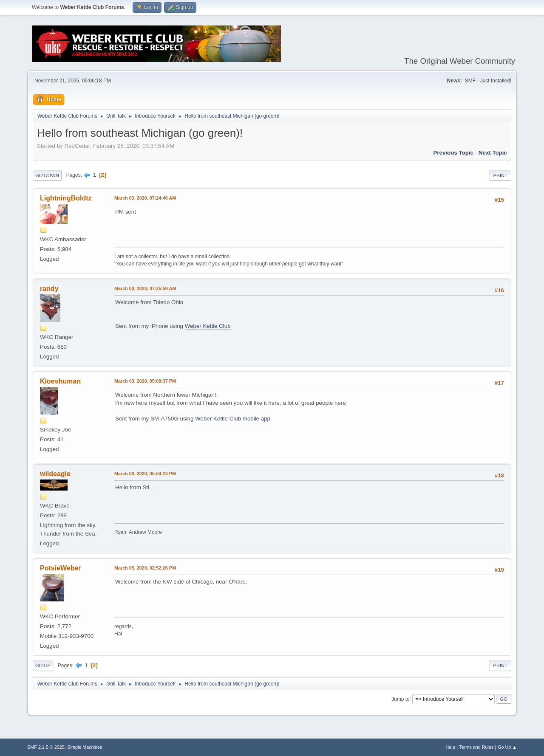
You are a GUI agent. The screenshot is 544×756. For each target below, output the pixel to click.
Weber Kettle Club (208, 326)
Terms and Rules (477, 747)
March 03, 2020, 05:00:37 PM (145, 381)
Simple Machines (85, 747)
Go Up (43, 666)
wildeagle (55, 474)
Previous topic (453, 153)
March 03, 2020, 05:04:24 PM (145, 474)
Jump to (401, 699)
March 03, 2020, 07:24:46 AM (145, 198)
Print (500, 175)
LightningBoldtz (66, 198)
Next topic (493, 153)
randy (49, 289)
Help (450, 747)
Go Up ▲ (507, 747)
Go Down (47, 175)
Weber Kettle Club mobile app (233, 419)
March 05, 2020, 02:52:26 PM (145, 568)
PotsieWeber (61, 568)
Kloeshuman (60, 381)
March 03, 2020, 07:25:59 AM (145, 288)
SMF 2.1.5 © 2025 (46, 747)
